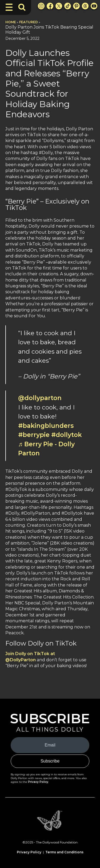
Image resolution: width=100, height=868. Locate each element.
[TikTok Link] (68, 6)
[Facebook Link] (50, 6)
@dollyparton (40, 398)
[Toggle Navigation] (9, 7)
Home (11, 22)
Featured (29, 22)
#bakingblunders (46, 426)
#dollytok (67, 435)
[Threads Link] (85, 6)
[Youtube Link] (94, 6)
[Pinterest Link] (76, 6)
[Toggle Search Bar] (22, 7)
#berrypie (34, 435)
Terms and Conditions (64, 852)
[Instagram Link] (41, 6)
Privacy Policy (38, 782)
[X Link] (59, 6)
